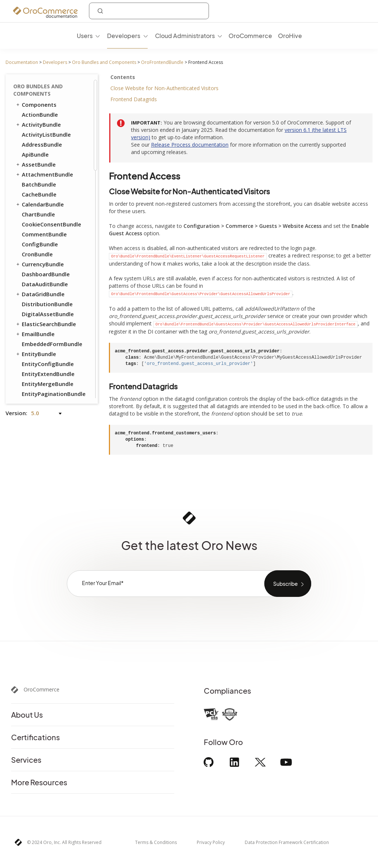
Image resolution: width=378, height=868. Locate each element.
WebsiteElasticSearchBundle (52, 242)
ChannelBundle (42, 282)
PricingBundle (37, 182)
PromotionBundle (46, 172)
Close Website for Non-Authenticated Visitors (164, 88)
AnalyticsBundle (43, 272)
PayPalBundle (40, 162)
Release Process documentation (190, 145)
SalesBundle (38, 292)
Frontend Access (48, 85)
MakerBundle (39, 372)
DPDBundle (37, 332)
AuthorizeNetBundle (49, 312)
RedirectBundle (42, 202)
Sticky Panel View (47, 113)
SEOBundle (33, 212)
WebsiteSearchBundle (48, 252)
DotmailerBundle (45, 322)
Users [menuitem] (85, 36)
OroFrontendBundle (162, 62)
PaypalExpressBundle (50, 382)
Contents (123, 77)
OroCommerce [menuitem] (250, 36)
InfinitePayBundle (45, 352)
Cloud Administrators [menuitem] (185, 36)
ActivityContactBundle (52, 262)
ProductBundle (38, 192)
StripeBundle (39, 392)
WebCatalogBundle (48, 232)
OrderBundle (35, 152)
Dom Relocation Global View (55, 127)
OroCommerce (42, 690)
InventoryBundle (44, 142)
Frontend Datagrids (134, 99)
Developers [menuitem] (124, 36)
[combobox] (149, 11)
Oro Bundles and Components (104, 62)
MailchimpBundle (45, 362)
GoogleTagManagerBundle (55, 342)
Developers (55, 62)
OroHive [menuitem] (290, 36)
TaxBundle (36, 222)
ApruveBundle (40, 302)
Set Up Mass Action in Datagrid (53, 99)
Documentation (22, 62)
